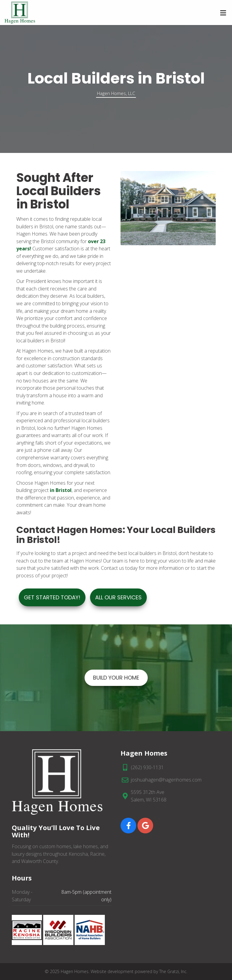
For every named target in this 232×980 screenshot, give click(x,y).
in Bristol (61, 490)
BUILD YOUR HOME (116, 678)
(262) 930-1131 (147, 767)
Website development (112, 971)
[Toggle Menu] (223, 13)
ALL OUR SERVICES (118, 597)
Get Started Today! (52, 597)
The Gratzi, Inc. (173, 971)
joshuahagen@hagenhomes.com (166, 780)
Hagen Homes (75, 971)
